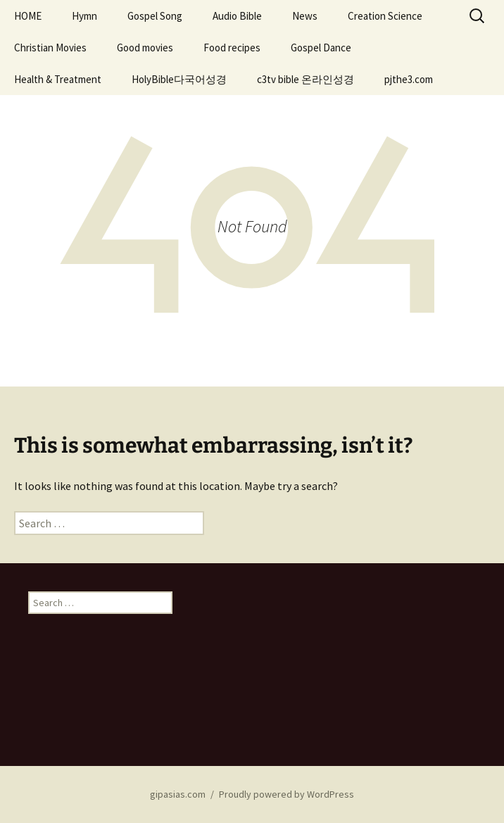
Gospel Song (155, 16)
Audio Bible (237, 16)
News (305, 16)
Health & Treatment (58, 79)
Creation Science (385, 16)
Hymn (84, 16)
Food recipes (232, 48)
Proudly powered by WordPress (286, 794)
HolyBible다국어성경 (179, 79)
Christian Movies (50, 48)
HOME (28, 16)
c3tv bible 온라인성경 (305, 79)
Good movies (145, 48)
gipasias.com (178, 794)
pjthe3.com (409, 79)
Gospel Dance (321, 48)
